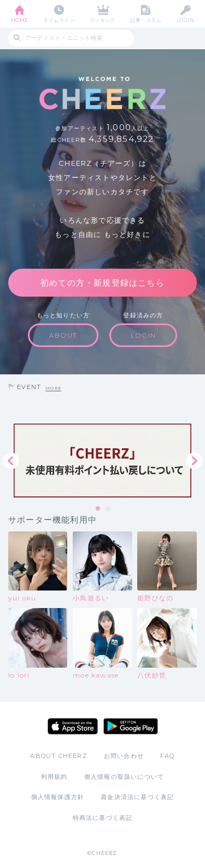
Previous (11, 461)
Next (194, 461)
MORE (53, 388)
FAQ (168, 756)
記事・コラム (146, 20)
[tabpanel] (102, 461)
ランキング (102, 20)
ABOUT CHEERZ (58, 756)
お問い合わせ (124, 756)
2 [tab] (108, 509)
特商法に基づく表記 (103, 818)
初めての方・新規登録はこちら (102, 283)
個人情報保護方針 (58, 797)
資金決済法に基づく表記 (137, 797)
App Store (73, 726)
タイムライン (59, 20)
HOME (20, 20)
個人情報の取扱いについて (124, 777)
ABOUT (63, 335)
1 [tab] (98, 509)
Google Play (131, 726)
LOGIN (185, 20)
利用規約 (54, 777)
